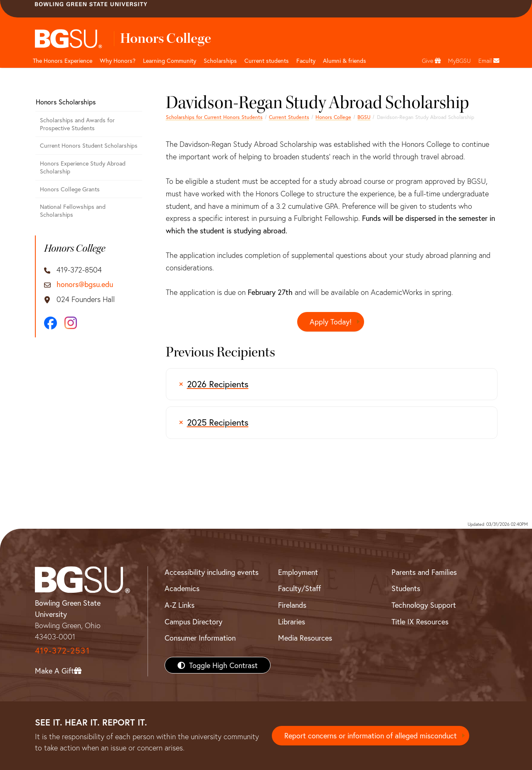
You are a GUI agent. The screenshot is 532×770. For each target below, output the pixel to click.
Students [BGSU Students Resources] (406, 588)
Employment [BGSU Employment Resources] (298, 572)
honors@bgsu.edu (85, 285)
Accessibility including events (212, 572)
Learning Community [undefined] (170, 61)
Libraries (292, 621)
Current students (267, 61)
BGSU (364, 117)
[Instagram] (71, 323)
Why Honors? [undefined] (118, 61)
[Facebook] (50, 323)
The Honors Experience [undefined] (63, 61)
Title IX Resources (420, 621)
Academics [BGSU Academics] (182, 588)
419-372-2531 (62, 650)
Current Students (289, 117)
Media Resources (305, 638)
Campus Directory (193, 621)
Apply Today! (331, 322)
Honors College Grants (70, 189)
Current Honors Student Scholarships (89, 145)
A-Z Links (180, 605)
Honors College (333, 117)
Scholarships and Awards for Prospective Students (77, 124)
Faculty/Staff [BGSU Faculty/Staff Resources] (299, 588)
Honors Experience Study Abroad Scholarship (83, 167)
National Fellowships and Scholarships (73, 210)
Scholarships (220, 61)
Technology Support (424, 605)
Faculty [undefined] (306, 61)
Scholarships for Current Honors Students (214, 117)
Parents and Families (424, 572)
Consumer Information (200, 638)
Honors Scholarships (66, 102)
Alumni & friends (345, 61)
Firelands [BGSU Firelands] (292, 605)
